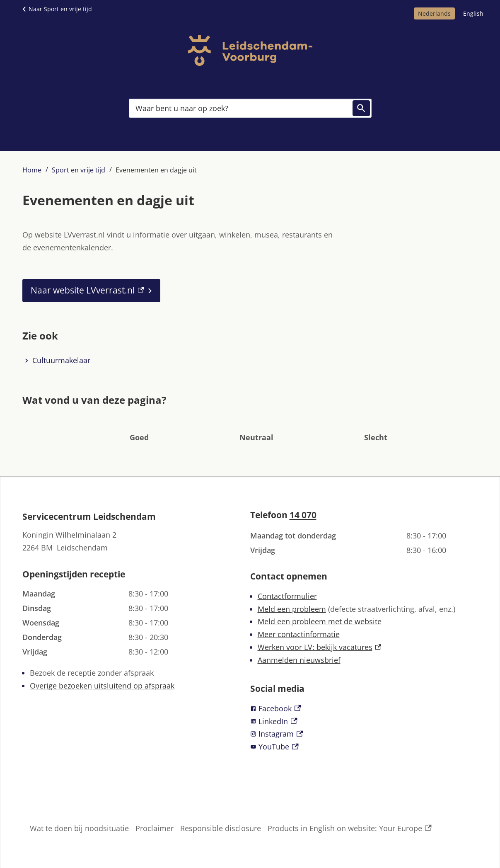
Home (32, 170)
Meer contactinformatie (299, 634)
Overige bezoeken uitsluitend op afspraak (102, 686)
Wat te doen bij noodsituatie (79, 828)
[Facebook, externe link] (364, 709)
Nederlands (434, 13)
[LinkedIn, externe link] (364, 721)
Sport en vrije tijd (79, 170)
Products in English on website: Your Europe (350, 828)
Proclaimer (155, 828)
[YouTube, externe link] (364, 747)
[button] (139, 425)
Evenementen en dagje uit (156, 170)
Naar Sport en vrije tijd (60, 9)
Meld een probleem (292, 609)
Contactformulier (287, 596)
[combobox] (250, 108)
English (473, 13)
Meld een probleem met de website (320, 621)
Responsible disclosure (221, 828)
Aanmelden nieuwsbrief (299, 660)
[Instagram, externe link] (364, 734)
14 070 (303, 515)
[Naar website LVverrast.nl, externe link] (92, 291)
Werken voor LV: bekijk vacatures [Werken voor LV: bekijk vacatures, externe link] (320, 647)
